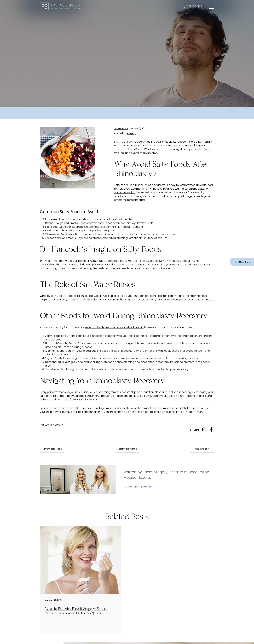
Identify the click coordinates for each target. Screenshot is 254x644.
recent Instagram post (59, 261)
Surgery (131, 133)
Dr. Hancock (121, 128)
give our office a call (137, 412)
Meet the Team (137, 487)
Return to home (127, 449)
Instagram (102, 408)
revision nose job (125, 192)
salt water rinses (99, 296)
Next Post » (202, 449)
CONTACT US (242, 262)
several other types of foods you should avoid (114, 327)
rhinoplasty (198, 189)
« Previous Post (52, 449)
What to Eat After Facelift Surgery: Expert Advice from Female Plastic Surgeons (76, 611)
